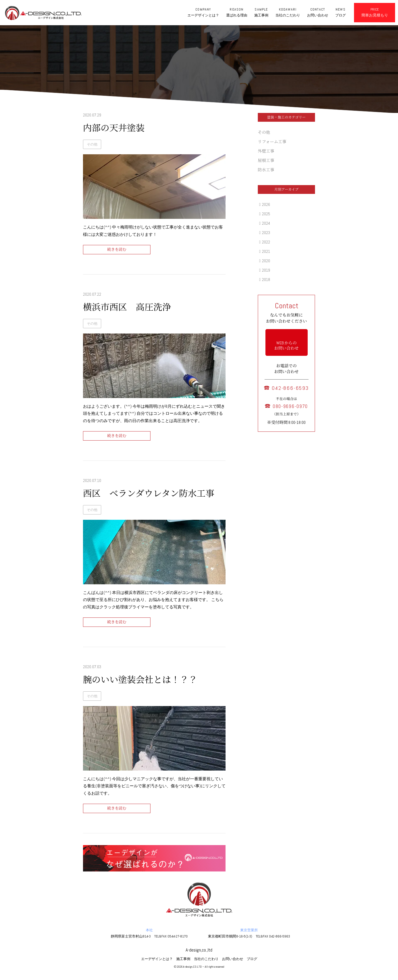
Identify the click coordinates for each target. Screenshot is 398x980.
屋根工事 (266, 160)
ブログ (252, 959)
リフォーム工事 (272, 142)
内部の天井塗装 (114, 128)
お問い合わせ (233, 959)
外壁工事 (266, 151)
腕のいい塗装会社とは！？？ (140, 680)
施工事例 (183, 959)
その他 (92, 144)
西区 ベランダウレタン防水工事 (149, 494)
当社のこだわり (206, 959)
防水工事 (266, 170)
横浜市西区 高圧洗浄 (127, 307)
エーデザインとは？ (157, 959)
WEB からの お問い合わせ (287, 346)
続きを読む (117, 249)
